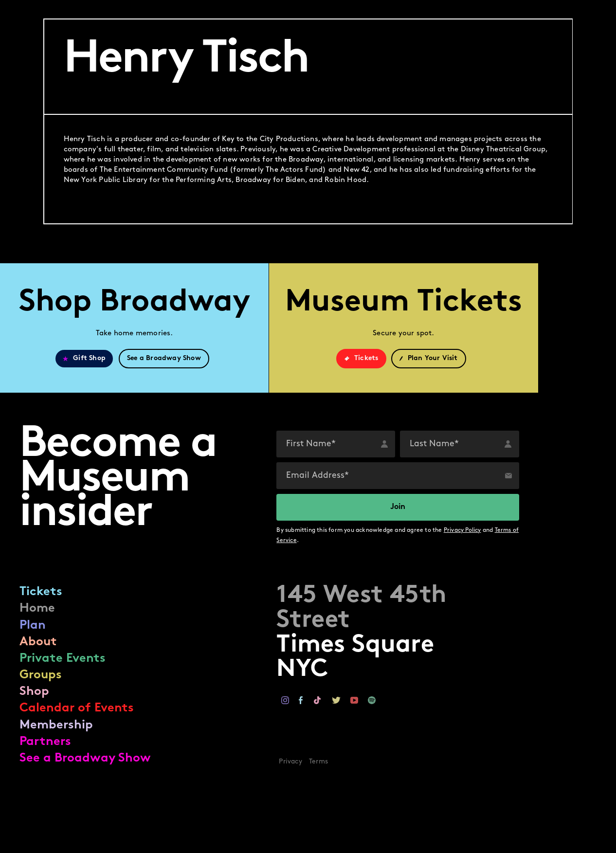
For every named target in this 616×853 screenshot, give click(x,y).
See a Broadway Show (85, 758)
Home (37, 608)
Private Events (63, 659)
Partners (45, 742)
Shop (34, 692)
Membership (56, 725)
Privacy (290, 762)
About (38, 642)
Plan (33, 626)
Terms (318, 762)
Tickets (41, 592)
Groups (41, 675)
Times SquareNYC (361, 633)
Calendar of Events (77, 708)
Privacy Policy (462, 530)
